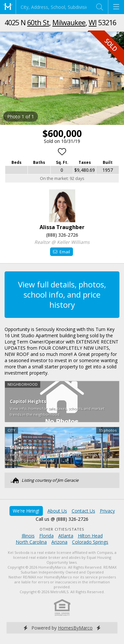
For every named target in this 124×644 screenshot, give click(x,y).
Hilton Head (90, 536)
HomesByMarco (75, 628)
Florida (46, 536)
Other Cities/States (62, 529)
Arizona (59, 542)
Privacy (107, 511)
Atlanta (66, 536)
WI (93, 22)
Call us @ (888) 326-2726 (62, 519)
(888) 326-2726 (62, 235)
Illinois (28, 536)
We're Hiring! (26, 511)
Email (61, 252)
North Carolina (31, 542)
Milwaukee (69, 22)
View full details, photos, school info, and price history (62, 294)
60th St (38, 22)
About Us (57, 511)
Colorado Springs (90, 542)
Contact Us (83, 511)
